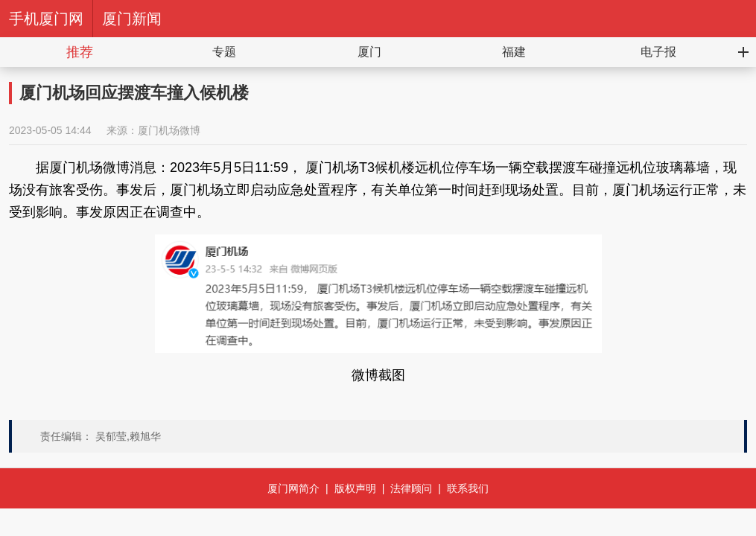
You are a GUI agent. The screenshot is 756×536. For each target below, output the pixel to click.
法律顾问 (411, 488)
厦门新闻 (132, 19)
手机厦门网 (46, 19)
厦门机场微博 (169, 130)
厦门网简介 (293, 488)
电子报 (658, 52)
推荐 (80, 52)
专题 (224, 52)
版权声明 (355, 488)
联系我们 (468, 488)
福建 (514, 52)
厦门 (369, 52)
